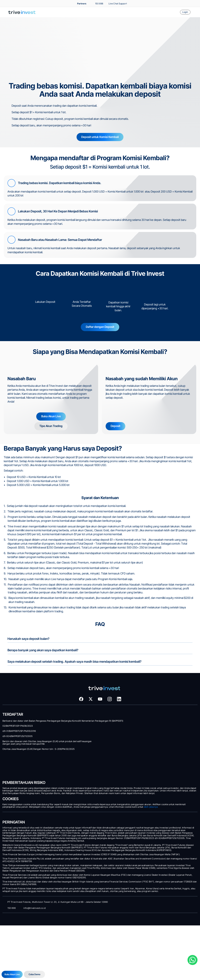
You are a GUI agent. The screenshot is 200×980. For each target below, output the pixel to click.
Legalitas (152, 783)
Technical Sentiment (157, 721)
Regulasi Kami (154, 779)
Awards (152, 767)
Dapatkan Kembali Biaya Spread (161, 700)
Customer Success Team (159, 758)
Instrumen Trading (19, 721)
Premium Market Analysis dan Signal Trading (167, 712)
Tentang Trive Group (157, 763)
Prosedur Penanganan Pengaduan (163, 787)
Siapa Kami (153, 754)
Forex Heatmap (155, 738)
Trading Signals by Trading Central (162, 729)
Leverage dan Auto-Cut (21, 733)
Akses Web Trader (19, 758)
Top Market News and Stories (161, 733)
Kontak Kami (154, 792)
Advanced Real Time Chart (160, 717)
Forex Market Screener (158, 725)
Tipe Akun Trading (19, 696)
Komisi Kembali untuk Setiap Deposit (164, 696)
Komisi (14, 729)
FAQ (150, 796)
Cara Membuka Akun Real (22, 708)
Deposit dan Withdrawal (21, 700)
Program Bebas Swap (20, 738)
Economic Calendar (157, 742)
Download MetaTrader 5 (22, 754)
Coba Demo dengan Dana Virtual (25, 704)
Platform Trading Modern (22, 750)
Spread (14, 725)
